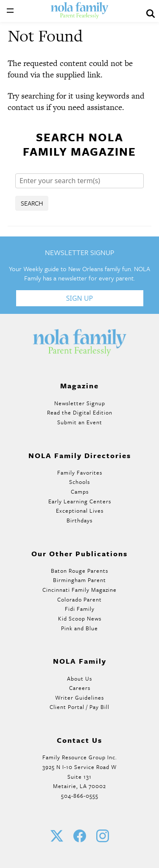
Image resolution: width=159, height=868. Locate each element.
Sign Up (80, 298)
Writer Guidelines (79, 698)
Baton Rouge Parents (79, 571)
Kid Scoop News (80, 618)
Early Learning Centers (80, 501)
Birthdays (79, 520)
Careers (80, 688)
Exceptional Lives (80, 511)
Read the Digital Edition (80, 412)
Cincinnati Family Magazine (79, 590)
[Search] (79, 181)
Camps (80, 492)
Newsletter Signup (80, 403)
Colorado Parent (79, 599)
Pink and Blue (79, 628)
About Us (79, 678)
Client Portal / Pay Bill (79, 707)
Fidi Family (80, 609)
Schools (79, 482)
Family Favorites (80, 472)
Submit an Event (80, 422)
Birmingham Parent (79, 580)
